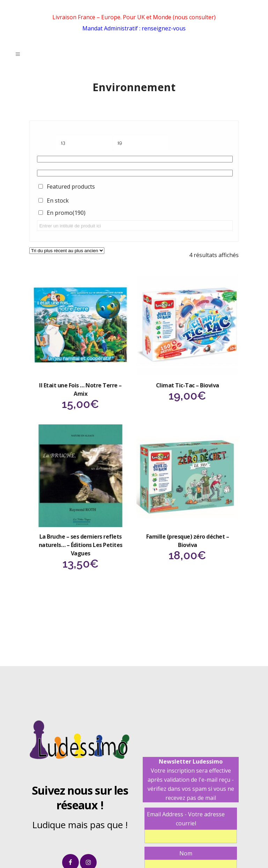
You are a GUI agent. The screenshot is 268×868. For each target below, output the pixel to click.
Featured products (71, 187)
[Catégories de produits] (135, 159)
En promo (66, 213)
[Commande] (67, 251)
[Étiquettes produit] (135, 173)
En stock (58, 200)
